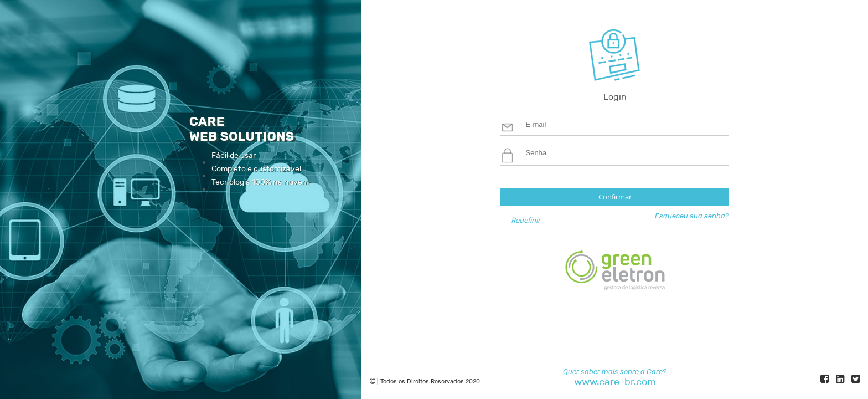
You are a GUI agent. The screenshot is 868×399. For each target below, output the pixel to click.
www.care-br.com (615, 382)
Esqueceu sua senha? (692, 216)
